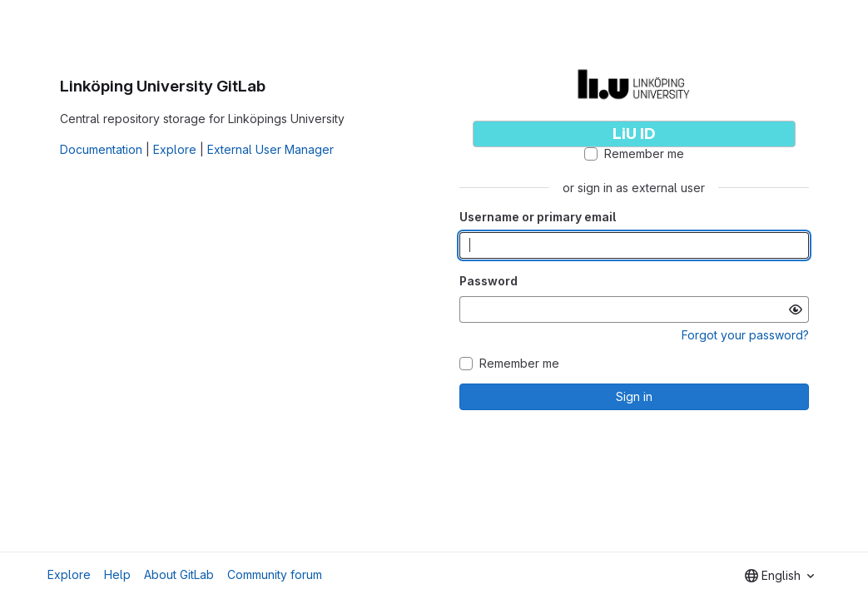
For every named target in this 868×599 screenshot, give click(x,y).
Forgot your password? (745, 335)
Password (489, 281)
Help (117, 574)
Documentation (101, 149)
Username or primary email (538, 217)
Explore (175, 149)
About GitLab (179, 574)
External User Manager (270, 149)
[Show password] (796, 309)
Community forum (275, 574)
